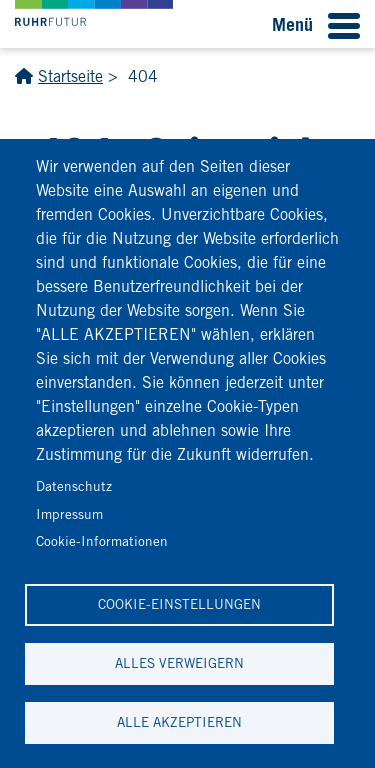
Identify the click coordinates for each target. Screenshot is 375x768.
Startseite (70, 76)
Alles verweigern (179, 663)
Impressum (69, 514)
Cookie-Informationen (102, 541)
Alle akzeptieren (179, 722)
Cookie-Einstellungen (179, 604)
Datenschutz (74, 486)
